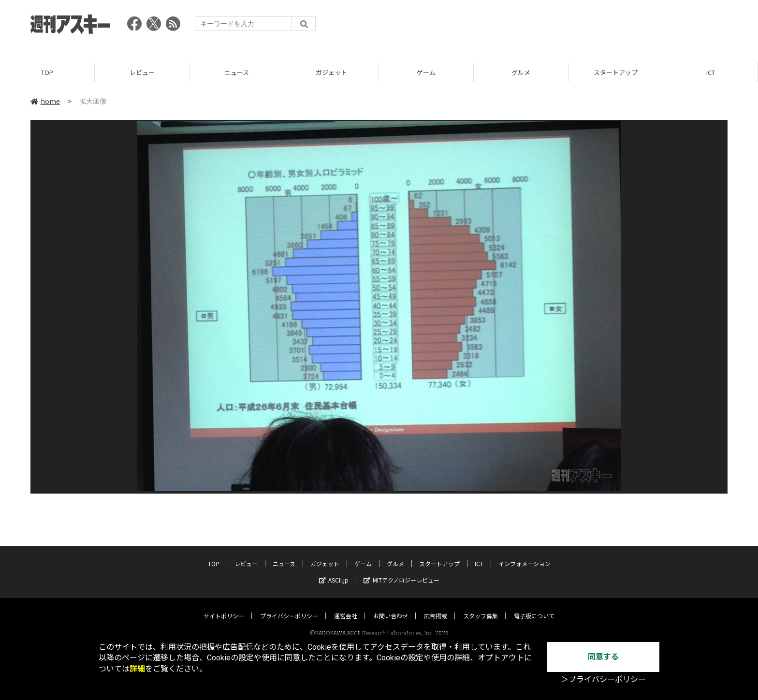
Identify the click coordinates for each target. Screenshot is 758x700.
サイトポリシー (224, 607)
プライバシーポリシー (289, 607)
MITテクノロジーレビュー (401, 571)
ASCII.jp (334, 571)
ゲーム (426, 72)
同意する (603, 657)
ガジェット (331, 72)
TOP (47, 72)
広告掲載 (436, 607)
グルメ (521, 72)
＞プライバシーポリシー (603, 679)
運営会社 (346, 607)
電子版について (534, 607)
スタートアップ (616, 72)
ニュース (237, 72)
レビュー (142, 72)
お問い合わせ (391, 607)
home (45, 101)
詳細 (137, 669)
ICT (711, 72)
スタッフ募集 (481, 607)
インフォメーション (525, 555)
